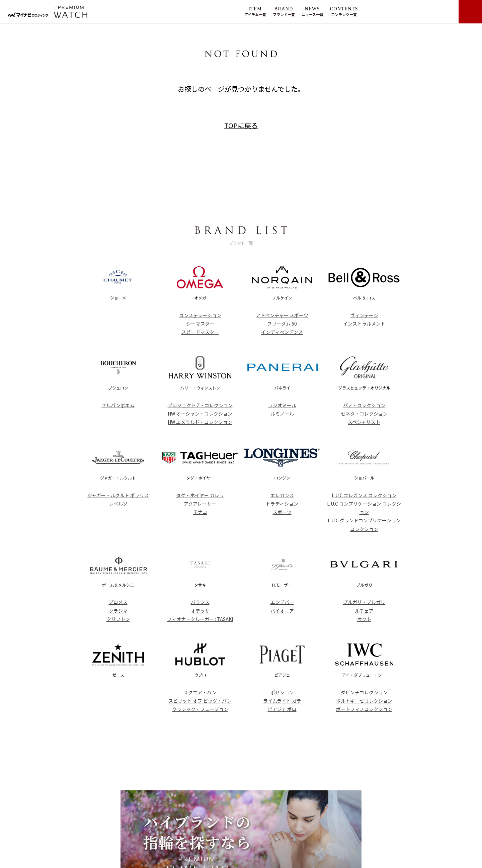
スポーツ (282, 512)
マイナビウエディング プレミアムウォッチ (68, 12)
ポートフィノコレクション (364, 709)
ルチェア (364, 611)
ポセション (282, 692)
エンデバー (282, 602)
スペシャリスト (364, 422)
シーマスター (200, 324)
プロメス (118, 602)
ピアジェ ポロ (282, 709)
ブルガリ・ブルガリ (364, 602)
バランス (200, 602)
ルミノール (282, 414)
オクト (364, 619)
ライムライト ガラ (282, 701)
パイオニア (282, 611)
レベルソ (118, 504)
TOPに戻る (241, 125)
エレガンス (282, 495)
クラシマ (118, 611)
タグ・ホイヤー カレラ (200, 495)
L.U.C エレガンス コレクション (364, 495)
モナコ (200, 512)
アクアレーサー (200, 504)
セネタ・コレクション (364, 414)
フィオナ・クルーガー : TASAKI (200, 619)
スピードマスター (200, 332)
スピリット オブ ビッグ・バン (200, 701)
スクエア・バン (200, 692)
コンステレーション (200, 315)
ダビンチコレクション (364, 692)
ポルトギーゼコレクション (364, 701)
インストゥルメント (364, 324)
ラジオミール (282, 405)
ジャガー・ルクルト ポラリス (118, 495)
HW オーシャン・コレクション (200, 414)
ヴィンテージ (364, 315)
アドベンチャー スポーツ (282, 315)
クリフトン (118, 619)
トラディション (282, 504)
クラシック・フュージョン (200, 709)
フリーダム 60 (282, 324)
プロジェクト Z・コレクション (200, 405)
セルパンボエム (118, 405)
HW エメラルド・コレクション (200, 422)
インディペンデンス (282, 332)
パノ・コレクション (364, 405)
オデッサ (200, 611)
